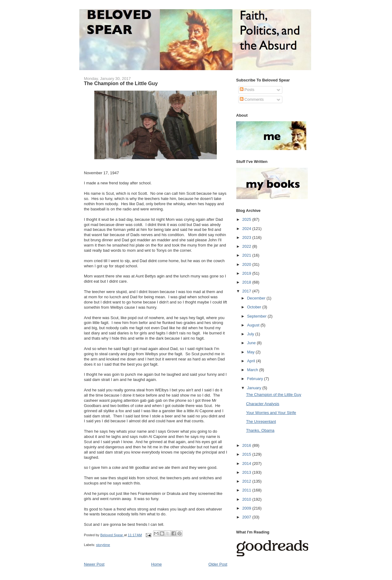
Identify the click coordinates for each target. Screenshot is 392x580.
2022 (247, 246)
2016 (247, 445)
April (252, 361)
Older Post (218, 564)
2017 (247, 291)
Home (157, 564)
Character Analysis (262, 404)
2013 (247, 472)
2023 (247, 237)
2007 (247, 517)
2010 (247, 499)
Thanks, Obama (260, 430)
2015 (247, 454)
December (257, 298)
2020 (247, 264)
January (255, 388)
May (251, 352)
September (257, 316)
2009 (247, 508)
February (256, 379)
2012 (247, 481)
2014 (247, 463)
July (251, 334)
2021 (247, 255)
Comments (252, 99)
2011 (247, 490)
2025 (247, 219)
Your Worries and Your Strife (271, 413)
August (254, 325)
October (255, 307)
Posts (247, 90)
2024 (247, 229)
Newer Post (94, 564)
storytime (103, 545)
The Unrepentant (261, 422)
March (253, 370)
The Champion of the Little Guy (273, 395)
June (252, 343)
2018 (247, 282)
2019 (247, 273)
